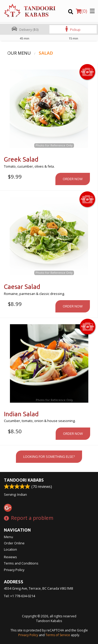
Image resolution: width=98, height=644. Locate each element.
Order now (73, 179)
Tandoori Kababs (24, 480)
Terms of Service (58, 635)
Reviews (10, 557)
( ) (81, 11)
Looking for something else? (49, 457)
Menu (8, 537)
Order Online (14, 543)
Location (10, 549)
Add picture (87, 72)
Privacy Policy (14, 570)
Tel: (19, 596)
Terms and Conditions (21, 563)
